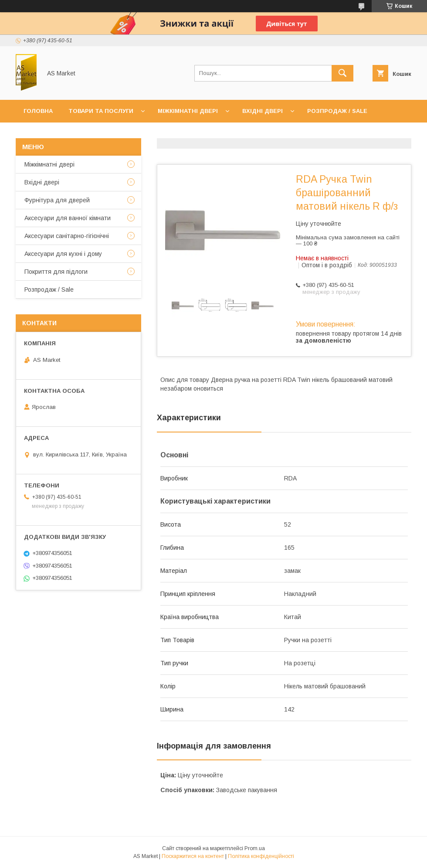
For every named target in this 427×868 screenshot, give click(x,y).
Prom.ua (255, 848)
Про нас (86, 134)
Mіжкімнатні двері (49, 164)
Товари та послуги (101, 111)
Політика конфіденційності (261, 856)
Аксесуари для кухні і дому (63, 254)
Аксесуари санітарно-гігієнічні (67, 236)
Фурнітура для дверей (57, 200)
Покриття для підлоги (56, 272)
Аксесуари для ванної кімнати (68, 218)
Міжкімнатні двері (188, 111)
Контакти (40, 134)
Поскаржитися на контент (193, 856)
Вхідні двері (263, 111)
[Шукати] (342, 73)
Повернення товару (234, 134)
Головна (38, 111)
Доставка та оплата (150, 134)
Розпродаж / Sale (337, 111)
